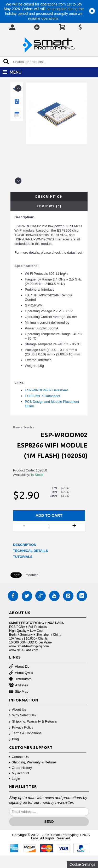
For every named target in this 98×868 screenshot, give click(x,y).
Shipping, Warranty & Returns (33, 722)
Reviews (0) (49, 206)
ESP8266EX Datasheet (42, 396)
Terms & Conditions (25, 733)
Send (49, 822)
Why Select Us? (23, 715)
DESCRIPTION (25, 545)
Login (15, 779)
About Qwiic (21, 673)
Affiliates (19, 685)
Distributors (20, 679)
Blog (14, 739)
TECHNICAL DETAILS (30, 551)
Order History (21, 768)
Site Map (19, 692)
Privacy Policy (21, 728)
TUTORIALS (23, 557)
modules (32, 575)
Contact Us (19, 757)
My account (19, 773)
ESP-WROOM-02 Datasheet (46, 390)
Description (49, 197)
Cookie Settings (82, 864)
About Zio (19, 667)
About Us (18, 710)
